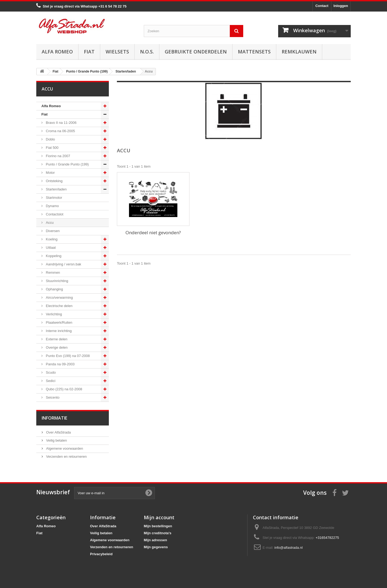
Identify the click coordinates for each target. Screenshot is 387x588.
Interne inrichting (58, 331)
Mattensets (254, 52)
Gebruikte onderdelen (196, 52)
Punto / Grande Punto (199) (67, 164)
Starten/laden (56, 189)
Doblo (50, 139)
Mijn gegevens (156, 547)
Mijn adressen (155, 540)
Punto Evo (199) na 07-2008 (67, 356)
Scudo (50, 372)
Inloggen (341, 6)
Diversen (52, 231)
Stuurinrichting (57, 281)
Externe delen (56, 339)
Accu (49, 223)
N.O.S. (147, 52)
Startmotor (53, 198)
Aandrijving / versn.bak (63, 264)
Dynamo (52, 206)
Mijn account (159, 517)
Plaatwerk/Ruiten (59, 322)
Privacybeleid (101, 554)
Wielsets (117, 52)
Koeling (51, 239)
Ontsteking (54, 181)
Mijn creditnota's (158, 533)
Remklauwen (299, 52)
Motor (50, 173)
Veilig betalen (56, 440)
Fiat (89, 52)
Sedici (50, 381)
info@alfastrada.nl (289, 548)
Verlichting (53, 314)
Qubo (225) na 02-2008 (64, 389)
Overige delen (56, 347)
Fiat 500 (52, 148)
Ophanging (54, 289)
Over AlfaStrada (58, 432)
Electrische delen (59, 306)
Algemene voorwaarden (64, 448)
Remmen (52, 273)
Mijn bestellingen (158, 526)
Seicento (52, 397)
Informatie (54, 418)
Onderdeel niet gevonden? (153, 232)
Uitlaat (50, 248)
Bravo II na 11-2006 (61, 123)
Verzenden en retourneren (66, 457)
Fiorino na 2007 (58, 156)
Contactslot (54, 214)
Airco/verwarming (59, 297)
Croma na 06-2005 (60, 131)
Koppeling (53, 256)
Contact (322, 6)
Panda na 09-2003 (60, 364)
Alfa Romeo (57, 52)
